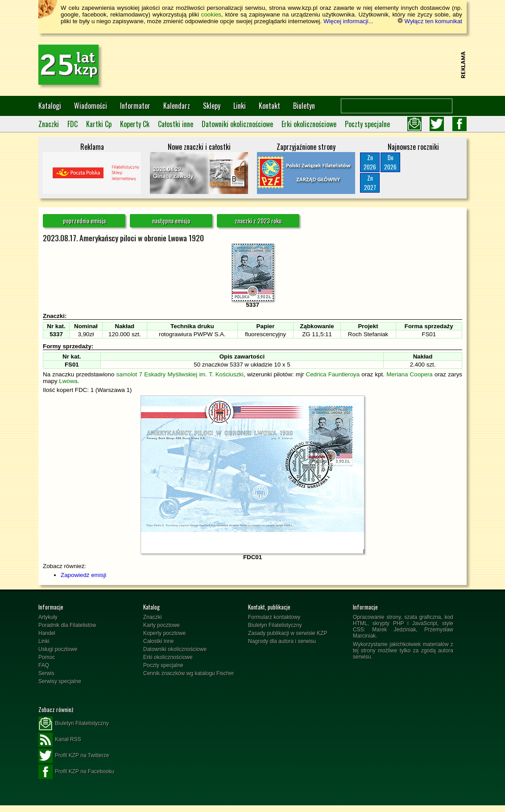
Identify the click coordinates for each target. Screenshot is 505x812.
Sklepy (212, 106)
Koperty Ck (135, 124)
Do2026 (390, 162)
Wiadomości (91, 106)
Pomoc (47, 657)
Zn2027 (370, 183)
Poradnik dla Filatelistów (67, 625)
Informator (135, 106)
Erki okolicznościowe (309, 124)
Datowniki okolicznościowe (237, 124)
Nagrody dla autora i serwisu (282, 641)
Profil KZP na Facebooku (76, 772)
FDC (72, 124)
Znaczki (49, 124)
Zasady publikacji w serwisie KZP (288, 633)
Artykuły (48, 617)
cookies (211, 14)
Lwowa (68, 381)
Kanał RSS (60, 740)
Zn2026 (370, 162)
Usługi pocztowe (58, 649)
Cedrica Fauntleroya (333, 374)
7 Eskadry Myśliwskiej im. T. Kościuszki (191, 374)
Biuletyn (304, 106)
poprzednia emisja (84, 221)
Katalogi (50, 106)
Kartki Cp (99, 124)
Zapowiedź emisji (83, 575)
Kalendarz (177, 106)
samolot (127, 374)
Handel (47, 633)
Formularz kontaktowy (274, 617)
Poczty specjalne (367, 124)
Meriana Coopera (410, 374)
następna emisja (171, 221)
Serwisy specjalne (60, 681)
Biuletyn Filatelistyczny (275, 625)
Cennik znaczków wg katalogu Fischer (188, 673)
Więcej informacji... (348, 21)
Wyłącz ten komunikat (430, 21)
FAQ (44, 665)
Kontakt (269, 106)
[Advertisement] (295, 65)
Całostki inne (176, 124)
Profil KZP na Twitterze (74, 756)
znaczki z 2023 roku (258, 221)
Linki (240, 106)
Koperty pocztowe (164, 633)
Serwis (46, 673)
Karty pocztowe (161, 625)
